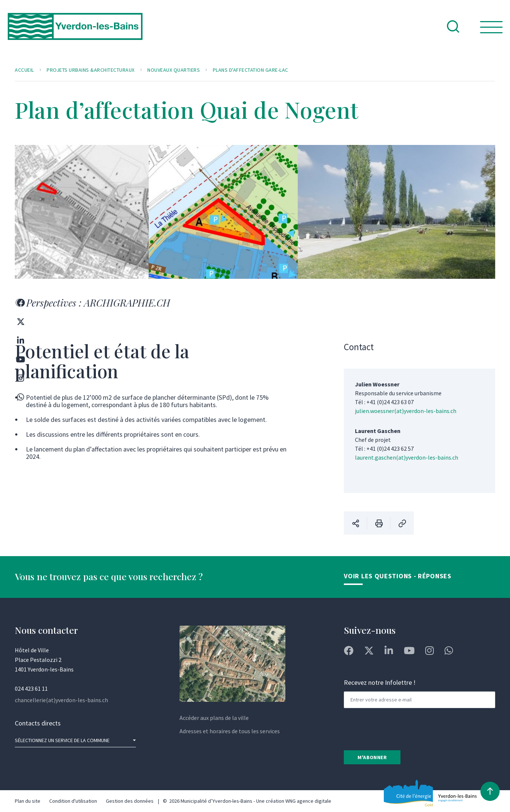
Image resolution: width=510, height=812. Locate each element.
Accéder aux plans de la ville (214, 718)
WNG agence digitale (308, 801)
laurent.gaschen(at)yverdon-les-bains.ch (407, 457)
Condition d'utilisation (73, 801)
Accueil (24, 70)
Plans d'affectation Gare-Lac (251, 70)
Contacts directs (38, 723)
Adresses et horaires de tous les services (230, 731)
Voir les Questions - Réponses (397, 576)
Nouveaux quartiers (174, 70)
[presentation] (400, 728)
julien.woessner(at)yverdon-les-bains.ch (406, 411)
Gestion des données (130, 801)
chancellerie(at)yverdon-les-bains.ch (61, 700)
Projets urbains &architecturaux (91, 70)
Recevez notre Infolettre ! (380, 682)
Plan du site (28, 801)
